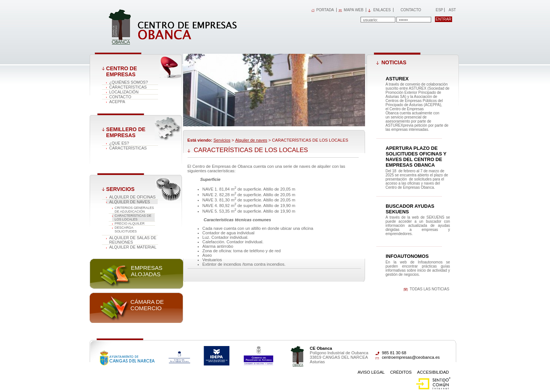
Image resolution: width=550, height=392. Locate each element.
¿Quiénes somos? (128, 82)
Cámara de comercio (147, 305)
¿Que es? (119, 143)
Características (128, 87)
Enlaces (382, 10)
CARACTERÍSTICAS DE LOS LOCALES (133, 217)
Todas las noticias (429, 289)
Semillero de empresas (126, 132)
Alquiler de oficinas (132, 197)
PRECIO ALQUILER (130, 223)
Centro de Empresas (121, 71)
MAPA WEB (354, 10)
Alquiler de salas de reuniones (133, 240)
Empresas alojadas (146, 271)
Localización (124, 92)
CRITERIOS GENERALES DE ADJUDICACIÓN (134, 210)
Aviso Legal (371, 372)
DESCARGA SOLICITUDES (126, 229)
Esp (439, 10)
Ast (452, 10)
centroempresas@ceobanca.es (411, 357)
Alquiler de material (133, 247)
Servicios (120, 189)
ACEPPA (117, 102)
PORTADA (325, 10)
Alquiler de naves (129, 202)
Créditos (401, 372)
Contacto (411, 10)
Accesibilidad (433, 372)
